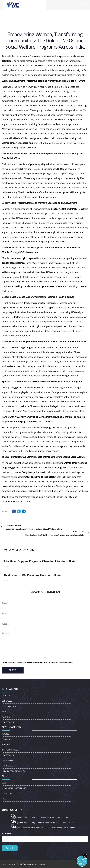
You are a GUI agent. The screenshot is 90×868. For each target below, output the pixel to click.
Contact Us (7, 793)
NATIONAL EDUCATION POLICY (13, 771)
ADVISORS (6, 717)
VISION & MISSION (9, 706)
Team (4, 711)
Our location (12, 810)
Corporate (7, 739)
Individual (6, 744)
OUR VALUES (7, 701)
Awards (5, 734)
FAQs (4, 799)
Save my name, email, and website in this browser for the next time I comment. (38, 663)
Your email (7, 833)
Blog (4, 783)
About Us (6, 696)
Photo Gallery (9, 766)
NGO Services (8, 722)
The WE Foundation (24, 864)
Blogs (7, 566)
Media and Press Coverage (14, 788)
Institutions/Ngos (10, 750)
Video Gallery (8, 760)
